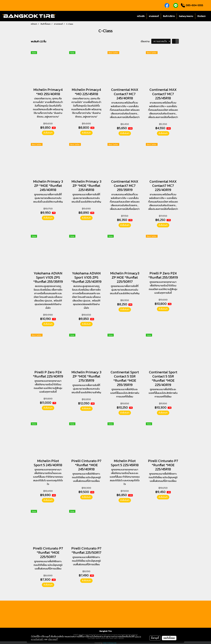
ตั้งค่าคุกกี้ (155, 638)
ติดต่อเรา (201, 16)
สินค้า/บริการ (169, 16)
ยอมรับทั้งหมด (169, 638)
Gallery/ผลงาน (186, 16)
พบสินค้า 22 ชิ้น (38, 41)
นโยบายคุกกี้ (53, 639)
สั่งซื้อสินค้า (48, 133)
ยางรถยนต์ (154, 16)
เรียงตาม (146, 41)
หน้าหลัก (141, 16)
